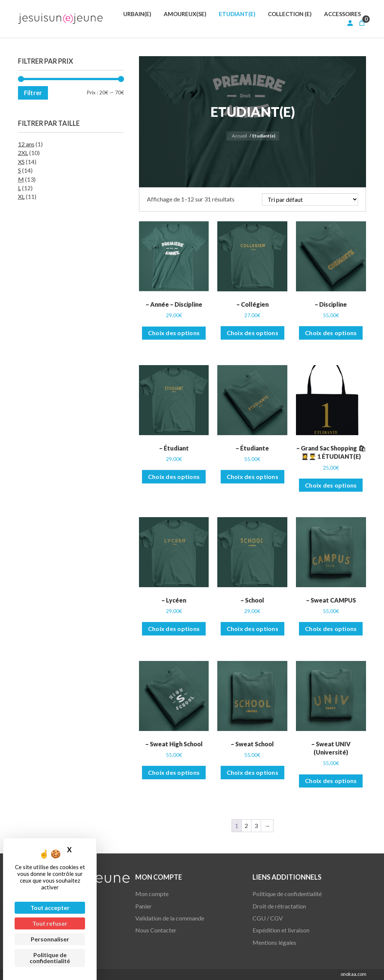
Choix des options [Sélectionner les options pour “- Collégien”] (253, 333)
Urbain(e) (137, 14)
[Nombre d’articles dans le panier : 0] (362, 23)
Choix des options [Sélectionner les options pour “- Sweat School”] (253, 772)
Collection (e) (290, 14)
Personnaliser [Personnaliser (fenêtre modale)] (50, 939)
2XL (23, 153)
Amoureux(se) (185, 14)
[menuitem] (137, 14)
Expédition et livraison (281, 930)
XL (21, 196)
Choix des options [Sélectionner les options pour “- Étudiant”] (174, 477)
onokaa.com (353, 974)
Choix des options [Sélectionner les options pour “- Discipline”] (331, 333)
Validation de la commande (170, 918)
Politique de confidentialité (287, 894)
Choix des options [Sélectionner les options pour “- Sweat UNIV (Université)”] (331, 781)
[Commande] (310, 199)
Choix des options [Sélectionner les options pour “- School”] (253, 629)
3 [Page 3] (256, 826)
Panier (143, 906)
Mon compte (152, 894)
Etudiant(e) (237, 14)
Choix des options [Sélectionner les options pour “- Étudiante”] (253, 477)
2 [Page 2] (246, 826)
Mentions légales (274, 942)
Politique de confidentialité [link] (50, 958)
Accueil (239, 136)
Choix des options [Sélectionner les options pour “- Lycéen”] (174, 629)
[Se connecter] (350, 23)
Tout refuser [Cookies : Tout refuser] (50, 923)
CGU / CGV (268, 918)
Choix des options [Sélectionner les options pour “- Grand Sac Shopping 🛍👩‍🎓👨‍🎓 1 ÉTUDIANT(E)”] (331, 485)
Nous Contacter (156, 930)
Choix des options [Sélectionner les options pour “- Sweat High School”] (174, 772)
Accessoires (342, 14)
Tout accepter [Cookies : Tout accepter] (50, 908)
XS (21, 162)
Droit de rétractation (279, 906)
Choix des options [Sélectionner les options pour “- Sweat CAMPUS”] (331, 629)
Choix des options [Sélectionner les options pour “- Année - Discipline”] (174, 333)
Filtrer (33, 93)
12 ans (26, 144)
